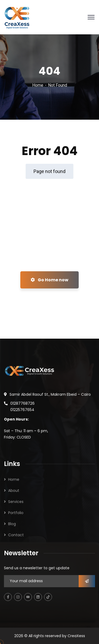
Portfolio (16, 513)
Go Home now (49, 280)
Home (38, 85)
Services (16, 502)
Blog (12, 524)
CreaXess (76, 636)
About (14, 491)
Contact (16, 535)
